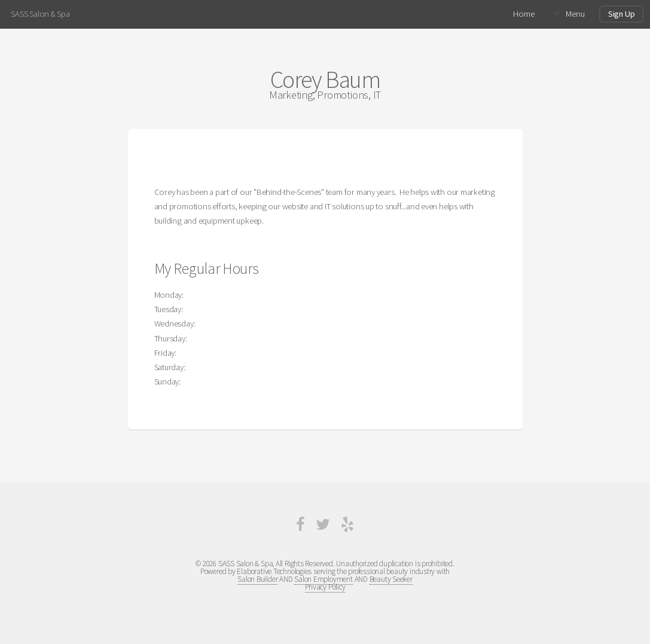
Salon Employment (323, 579)
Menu (575, 14)
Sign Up (621, 14)
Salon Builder (257, 579)
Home (524, 14)
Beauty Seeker (391, 579)
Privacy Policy (325, 587)
